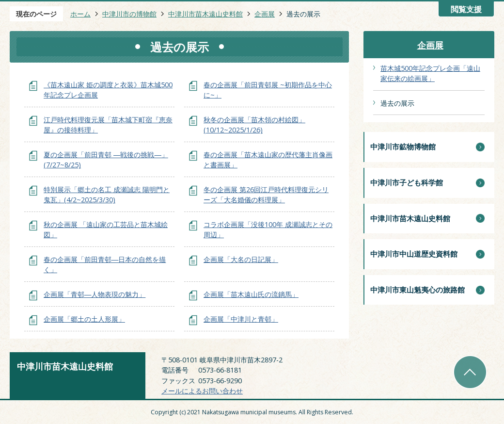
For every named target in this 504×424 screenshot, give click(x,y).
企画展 (265, 14)
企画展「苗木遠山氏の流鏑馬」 (251, 294)
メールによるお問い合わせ (202, 391)
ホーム (80, 14)
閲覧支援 (466, 9)
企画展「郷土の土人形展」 (84, 319)
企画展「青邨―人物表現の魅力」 (94, 294)
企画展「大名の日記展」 (241, 259)
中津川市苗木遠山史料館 (205, 14)
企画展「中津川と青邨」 (241, 319)
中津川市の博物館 (129, 14)
